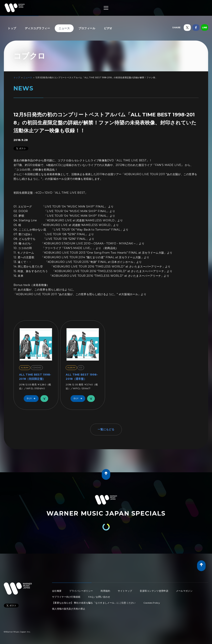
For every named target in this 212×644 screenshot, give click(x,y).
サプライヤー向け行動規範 (66, 597)
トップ (12, 28)
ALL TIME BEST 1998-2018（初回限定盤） (35, 377)
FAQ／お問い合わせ (99, 597)
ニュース (64, 28)
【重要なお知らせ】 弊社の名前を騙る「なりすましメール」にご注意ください (94, 603)
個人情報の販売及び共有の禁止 (69, 609)
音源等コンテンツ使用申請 (154, 591)
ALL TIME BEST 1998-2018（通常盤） (82, 377)
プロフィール (87, 28)
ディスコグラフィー (37, 28)
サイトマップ (125, 591)
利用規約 (105, 591)
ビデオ (108, 28)
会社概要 (57, 591)
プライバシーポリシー (81, 591)
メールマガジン (184, 591)
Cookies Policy (152, 603)
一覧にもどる (106, 429)
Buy (32, 399)
